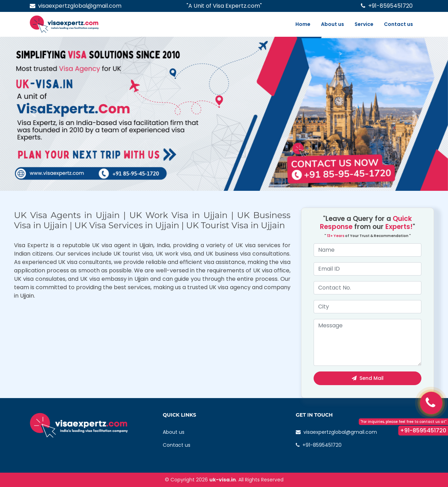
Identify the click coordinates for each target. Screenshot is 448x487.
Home (303, 24)
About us (332, 24)
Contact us (398, 24)
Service (364, 24)
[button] (34, 114)
